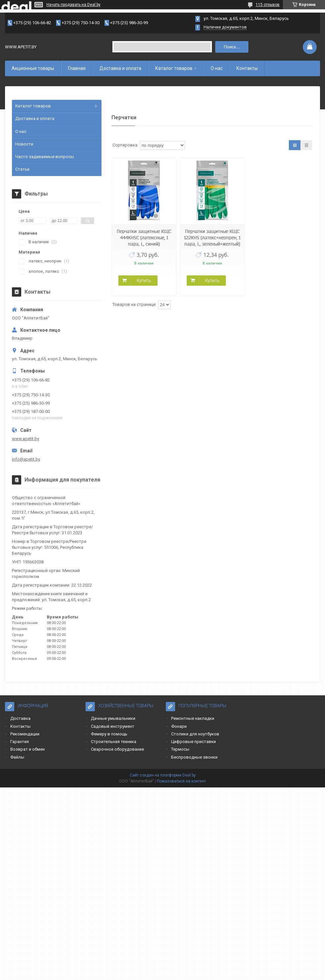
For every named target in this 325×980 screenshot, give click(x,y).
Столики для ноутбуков (195, 734)
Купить (144, 280)
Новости (24, 144)
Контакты (247, 68)
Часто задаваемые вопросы (45, 157)
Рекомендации (25, 734)
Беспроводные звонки (194, 757)
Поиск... (232, 47)
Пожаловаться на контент (181, 781)
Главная (77, 68)
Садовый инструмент (113, 726)
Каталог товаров (174, 68)
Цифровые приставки (194, 742)
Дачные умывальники (113, 718)
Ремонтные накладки (193, 718)
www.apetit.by (26, 439)
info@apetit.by (26, 459)
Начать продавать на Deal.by (73, 5)
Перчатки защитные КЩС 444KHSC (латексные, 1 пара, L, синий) (144, 238)
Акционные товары (33, 68)
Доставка (20, 718)
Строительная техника (114, 742)
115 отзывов (268, 5)
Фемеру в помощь (109, 734)
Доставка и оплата (120, 68)
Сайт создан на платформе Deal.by (163, 775)
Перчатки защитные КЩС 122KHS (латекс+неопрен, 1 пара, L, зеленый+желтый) (212, 238)
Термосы (180, 749)
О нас (217, 68)
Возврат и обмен (28, 749)
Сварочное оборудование (117, 749)
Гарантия (20, 742)
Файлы (17, 757)
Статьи (22, 169)
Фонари (179, 726)
